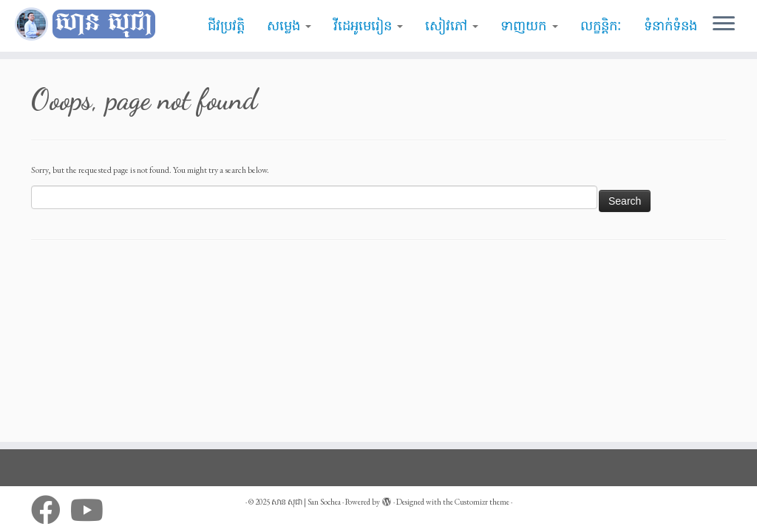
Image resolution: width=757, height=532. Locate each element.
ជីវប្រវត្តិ (226, 26)
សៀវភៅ (452, 26)
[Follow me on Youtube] (92, 510)
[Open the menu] (724, 24)
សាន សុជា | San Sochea (306, 502)
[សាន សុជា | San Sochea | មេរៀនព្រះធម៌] (89, 24)
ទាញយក (529, 26)
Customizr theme (482, 502)
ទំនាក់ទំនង (671, 26)
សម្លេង (289, 26)
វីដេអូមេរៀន (368, 26)
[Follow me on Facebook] (51, 510)
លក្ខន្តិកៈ (601, 26)
